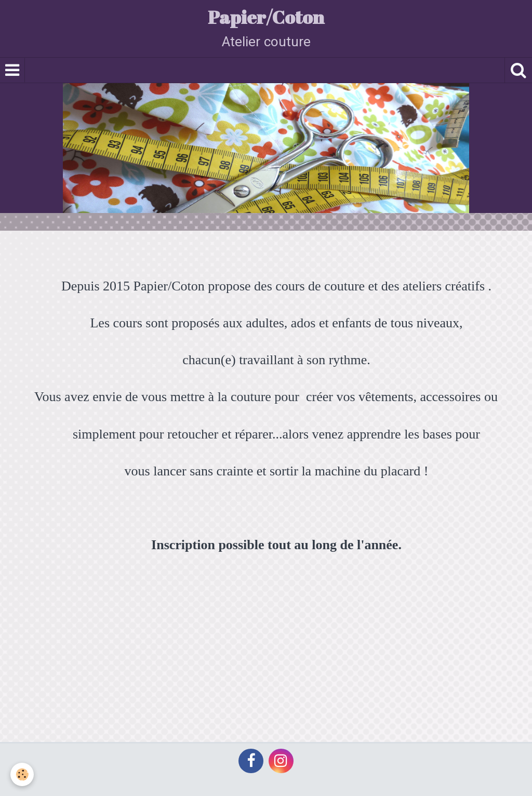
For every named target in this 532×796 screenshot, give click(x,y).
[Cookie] (22, 774)
